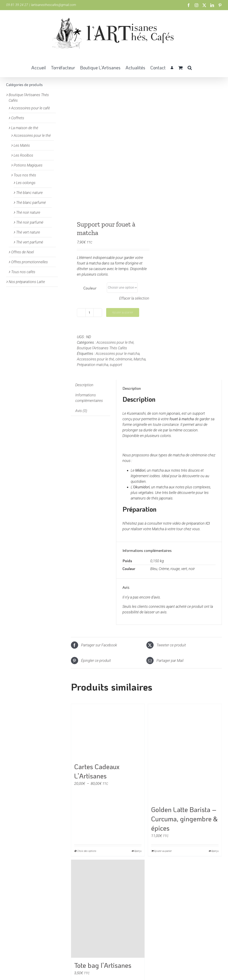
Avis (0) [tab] (81, 411)
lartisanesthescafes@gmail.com (54, 5)
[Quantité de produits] (89, 313)
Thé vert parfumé (30, 242)
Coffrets (18, 118)
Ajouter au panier (123, 312)
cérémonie (124, 359)
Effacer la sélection (134, 298)
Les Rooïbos (23, 155)
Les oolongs (26, 183)
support (116, 365)
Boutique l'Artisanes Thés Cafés (102, 348)
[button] (190, 67)
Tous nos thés (25, 175)
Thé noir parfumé (30, 222)
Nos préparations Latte (27, 282)
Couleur (90, 288)
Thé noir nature (28, 212)
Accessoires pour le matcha (118, 354)
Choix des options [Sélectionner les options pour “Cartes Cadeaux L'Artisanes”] (87, 851)
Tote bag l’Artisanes (103, 965)
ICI (208, 523)
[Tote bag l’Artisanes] (108, 909)
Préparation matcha (93, 365)
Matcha (140, 359)
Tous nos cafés (23, 272)
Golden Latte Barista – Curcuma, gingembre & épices (184, 819)
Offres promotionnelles (29, 262)
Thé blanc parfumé (31, 202)
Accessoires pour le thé (115, 342)
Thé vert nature (28, 232)
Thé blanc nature (29, 193)
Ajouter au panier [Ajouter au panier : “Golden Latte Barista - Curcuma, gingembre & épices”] (163, 851)
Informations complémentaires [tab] (89, 398)
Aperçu (138, 851)
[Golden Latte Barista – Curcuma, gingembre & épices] (185, 753)
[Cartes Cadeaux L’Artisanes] (108, 731)
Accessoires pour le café (31, 108)
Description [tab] (84, 385)
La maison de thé (25, 128)
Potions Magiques (28, 165)
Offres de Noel (22, 252)
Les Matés (22, 145)
